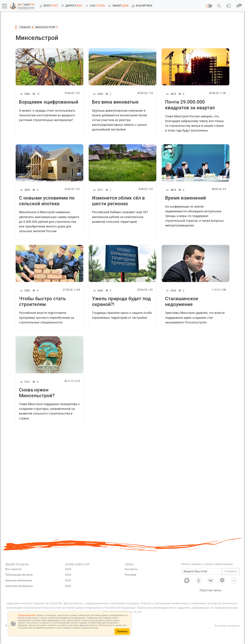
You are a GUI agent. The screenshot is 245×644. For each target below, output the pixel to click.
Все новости (13, 569)
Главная (25, 27)
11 (36, 94)
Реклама (130, 575)
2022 (68, 586)
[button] (5, 6)
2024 (68, 575)
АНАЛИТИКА (141, 6)
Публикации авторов (19, 575)
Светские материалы (19, 586)
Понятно (122, 631)
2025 (68, 569)
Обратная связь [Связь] (210, 590)
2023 (68, 580)
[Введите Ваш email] (202, 571)
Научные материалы (19, 580)
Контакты (131, 569)
